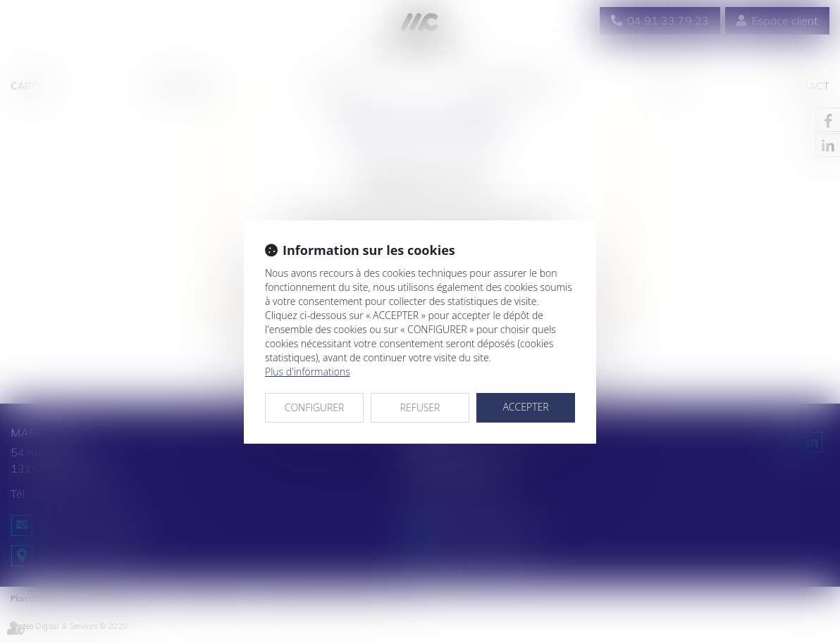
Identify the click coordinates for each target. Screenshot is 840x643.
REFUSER (420, 407)
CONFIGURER (315, 407)
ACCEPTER (525, 407)
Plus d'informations (308, 372)
